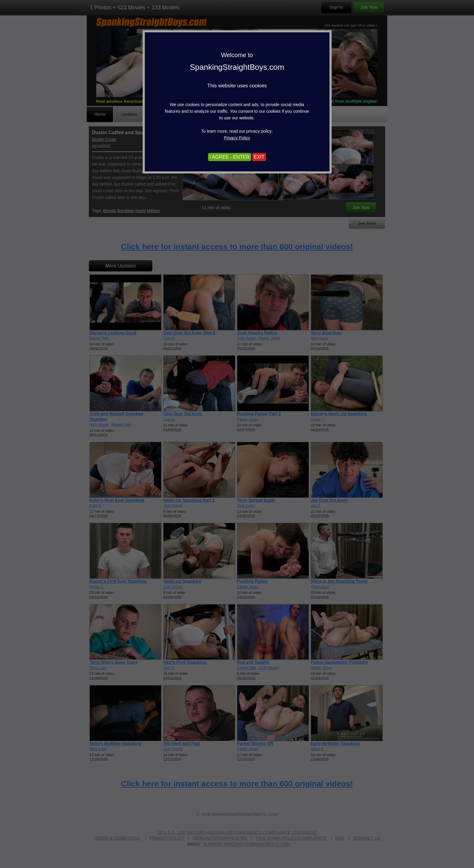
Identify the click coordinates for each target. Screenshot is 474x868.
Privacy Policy (237, 138)
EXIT (259, 157)
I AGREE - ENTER (229, 157)
